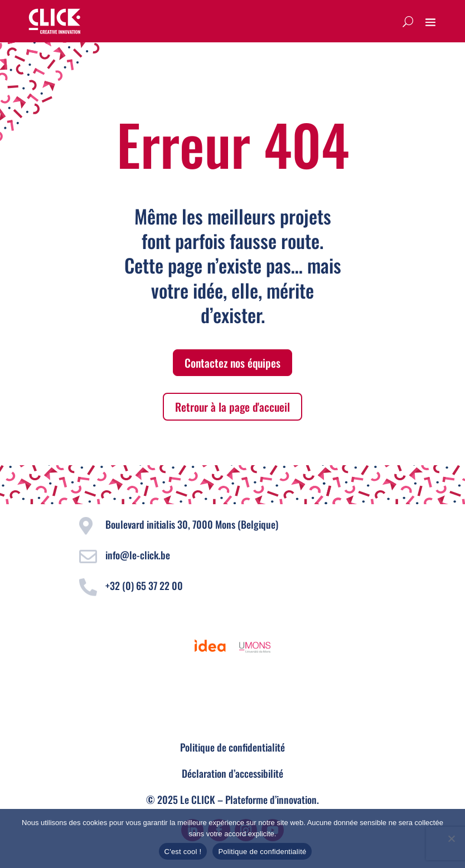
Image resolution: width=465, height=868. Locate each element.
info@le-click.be (138, 555)
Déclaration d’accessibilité (232, 773)
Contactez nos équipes (232, 363)
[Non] (451, 838)
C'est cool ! (183, 852)
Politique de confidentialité (232, 747)
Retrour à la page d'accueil (232, 407)
